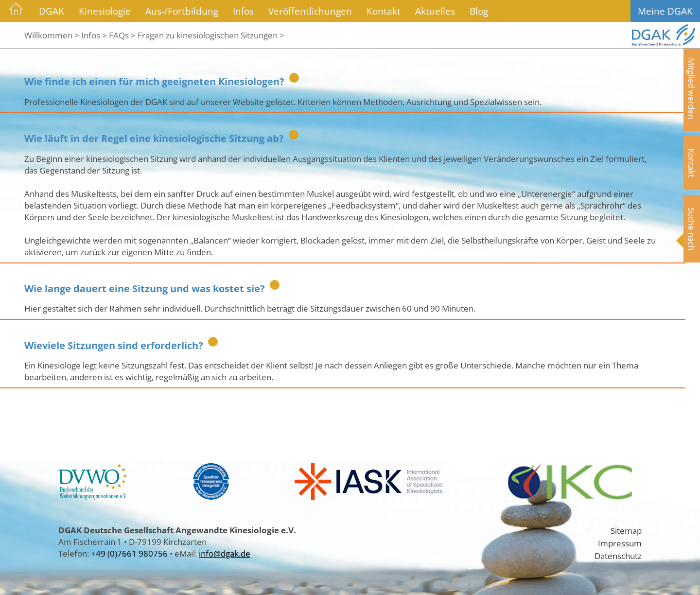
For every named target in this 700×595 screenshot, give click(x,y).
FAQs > (122, 35)
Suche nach (692, 229)
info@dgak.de (225, 553)
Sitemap (626, 530)
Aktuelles (435, 11)
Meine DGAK (665, 11)
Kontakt (384, 11)
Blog (479, 11)
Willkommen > (52, 35)
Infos (243, 11)
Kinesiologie (105, 11)
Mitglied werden (692, 88)
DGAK (52, 11)
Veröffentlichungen (310, 11)
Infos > (94, 35)
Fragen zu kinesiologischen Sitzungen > (211, 35)
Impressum (620, 543)
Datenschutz (618, 556)
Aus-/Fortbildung (182, 11)
